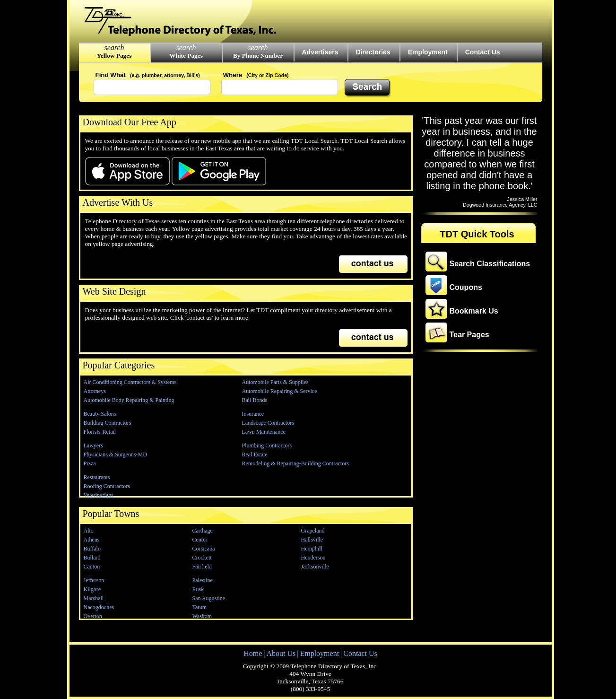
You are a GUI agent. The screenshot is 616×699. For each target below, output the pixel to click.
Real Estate (255, 454)
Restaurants (97, 477)
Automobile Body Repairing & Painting (129, 400)
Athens (92, 540)
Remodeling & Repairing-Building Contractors (295, 463)
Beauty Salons (100, 414)
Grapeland (313, 531)
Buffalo (92, 549)
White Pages (186, 56)
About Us (281, 653)
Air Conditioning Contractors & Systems (130, 382)
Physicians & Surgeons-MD (115, 454)
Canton (92, 567)
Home (253, 653)
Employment (428, 52)
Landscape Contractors (268, 423)
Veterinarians (99, 495)
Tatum (200, 607)
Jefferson (94, 580)
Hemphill (312, 549)
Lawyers (93, 446)
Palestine (203, 580)
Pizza (90, 463)
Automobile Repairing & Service (280, 391)
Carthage (203, 531)
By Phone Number (258, 56)
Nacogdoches (99, 607)
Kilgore (92, 589)
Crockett (202, 558)
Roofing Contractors (107, 486)
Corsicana (204, 549)
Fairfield (202, 567)
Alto (89, 531)
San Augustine (209, 598)
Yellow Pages (114, 56)
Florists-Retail (100, 432)
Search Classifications (490, 264)
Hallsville (312, 540)
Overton (93, 616)
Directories (373, 52)
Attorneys (95, 391)
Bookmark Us (474, 311)
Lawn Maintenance (264, 432)
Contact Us (483, 52)
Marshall (94, 598)
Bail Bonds (255, 400)
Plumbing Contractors (267, 446)
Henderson (313, 558)
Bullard (92, 558)
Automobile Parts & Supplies (275, 382)
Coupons (466, 287)
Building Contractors (108, 423)
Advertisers (320, 52)
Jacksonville (315, 567)
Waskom (202, 616)
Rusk (198, 589)
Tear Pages (469, 335)
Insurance (253, 414)
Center (200, 540)
